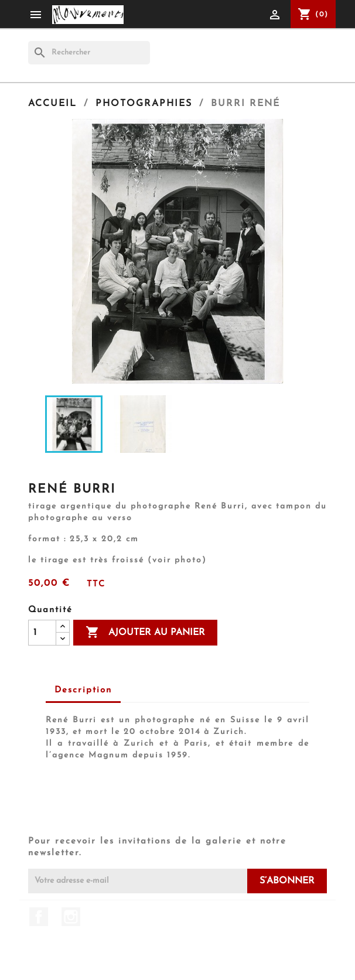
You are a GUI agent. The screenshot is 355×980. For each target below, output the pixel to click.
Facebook (39, 917)
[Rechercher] (89, 53)
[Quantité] (42, 633)
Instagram (71, 917)
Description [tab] (83, 690)
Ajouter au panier (145, 633)
